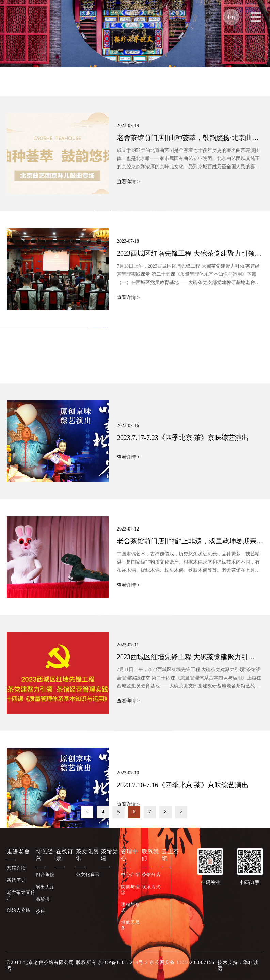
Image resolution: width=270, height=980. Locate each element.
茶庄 (41, 911)
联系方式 (151, 887)
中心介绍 (130, 875)
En (231, 17)
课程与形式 (130, 907)
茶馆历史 (16, 880)
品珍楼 (43, 899)
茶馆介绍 (16, 868)
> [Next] (181, 818)
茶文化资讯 (20, 82)
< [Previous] (87, 818)
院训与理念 (130, 890)
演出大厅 (45, 887)
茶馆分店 (151, 875)
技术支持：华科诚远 (238, 966)
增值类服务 (130, 925)
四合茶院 (45, 875)
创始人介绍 (19, 910)
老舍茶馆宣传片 (21, 895)
